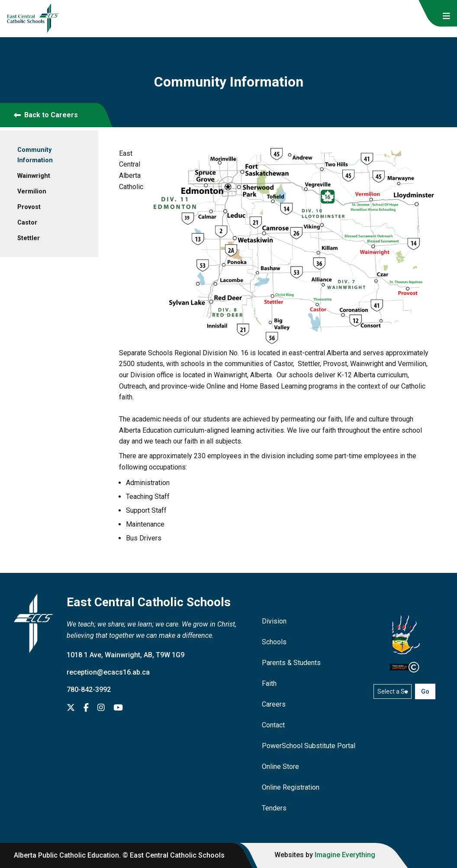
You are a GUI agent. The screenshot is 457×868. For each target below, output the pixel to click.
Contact (273, 725)
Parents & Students (291, 663)
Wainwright (34, 176)
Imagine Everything (345, 855)
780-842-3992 (89, 690)
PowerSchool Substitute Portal (309, 746)
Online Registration (291, 787)
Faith (269, 683)
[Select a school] (393, 691)
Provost (29, 207)
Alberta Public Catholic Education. (67, 855)
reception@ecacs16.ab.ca (108, 672)
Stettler (29, 238)
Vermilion (32, 191)
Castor (27, 223)
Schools (274, 642)
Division (274, 621)
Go (425, 691)
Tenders (274, 808)
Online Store (280, 767)
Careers (274, 704)
